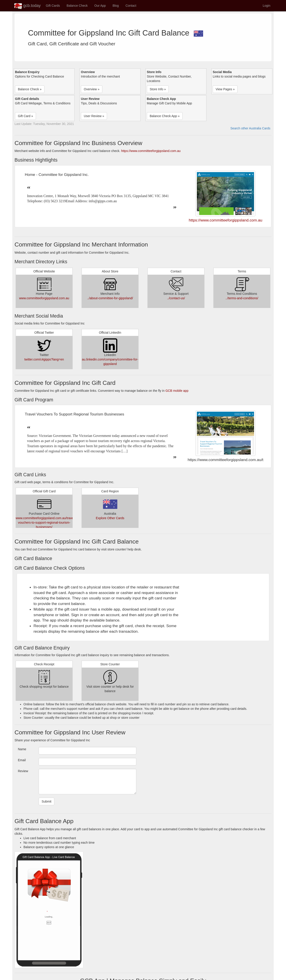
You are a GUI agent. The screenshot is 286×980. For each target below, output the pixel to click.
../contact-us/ (176, 298)
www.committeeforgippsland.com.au (44, 298)
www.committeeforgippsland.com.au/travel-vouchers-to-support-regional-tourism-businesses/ (45, 523)
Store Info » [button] (158, 89)
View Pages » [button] (225, 89)
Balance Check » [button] (30, 89)
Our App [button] (100, 6)
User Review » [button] (94, 116)
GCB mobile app (177, 391)
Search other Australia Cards (250, 128)
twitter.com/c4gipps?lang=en (44, 359)
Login (267, 6)
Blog (116, 6)
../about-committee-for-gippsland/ (110, 298)
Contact (131, 6)
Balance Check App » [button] (165, 116)
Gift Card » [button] (25, 116)
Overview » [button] (92, 89)
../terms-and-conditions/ (242, 298)
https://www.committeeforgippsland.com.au (151, 151)
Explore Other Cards (110, 518)
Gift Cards (53, 6)
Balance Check (77, 6)
